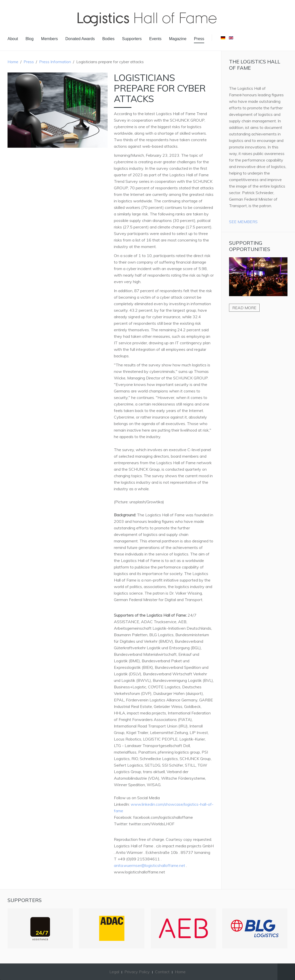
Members (50, 39)
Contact (162, 972)
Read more (244, 308)
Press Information (55, 62)
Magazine (178, 39)
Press (199, 39)
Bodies (108, 39)
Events (155, 39)
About (13, 39)
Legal (114, 972)
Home (13, 62)
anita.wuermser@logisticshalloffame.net (150, 865)
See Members (243, 222)
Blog (30, 39)
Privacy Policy (137, 972)
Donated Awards (80, 39)
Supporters (132, 39)
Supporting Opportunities (250, 246)
